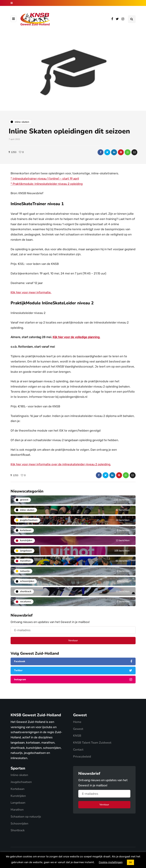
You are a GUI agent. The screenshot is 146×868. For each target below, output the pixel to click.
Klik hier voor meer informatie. (31, 292)
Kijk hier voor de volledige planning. (76, 337)
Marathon (17, 810)
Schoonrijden (19, 824)
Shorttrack (18, 830)
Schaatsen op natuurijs (26, 817)
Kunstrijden (18, 796)
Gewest (78, 729)
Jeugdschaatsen (21, 782)
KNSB (77, 736)
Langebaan (18, 803)
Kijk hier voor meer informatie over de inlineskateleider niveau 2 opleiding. (61, 464)
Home (77, 722)
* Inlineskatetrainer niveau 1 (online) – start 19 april (45, 179)
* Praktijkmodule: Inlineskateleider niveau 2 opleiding (47, 184)
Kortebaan (18, 789)
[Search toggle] (132, 19)
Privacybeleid (82, 757)
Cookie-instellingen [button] (111, 862)
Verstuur (73, 640)
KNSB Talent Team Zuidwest (92, 743)
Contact (78, 750)
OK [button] (130, 862)
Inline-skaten (19, 775)
